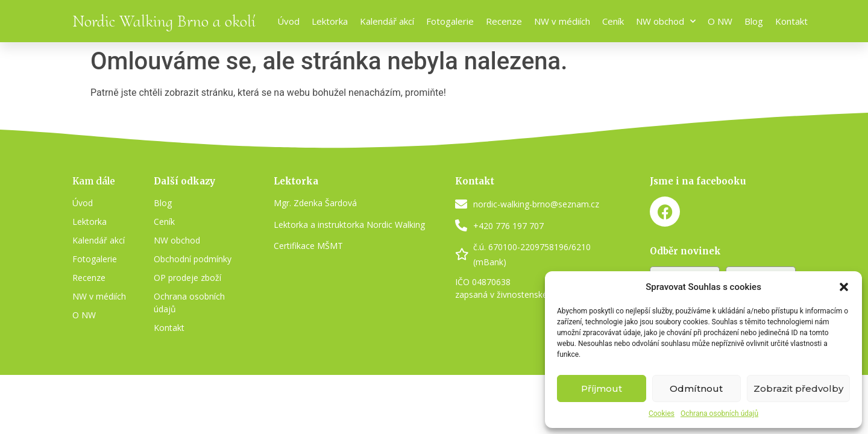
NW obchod (666, 21)
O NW (720, 21)
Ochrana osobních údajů (719, 414)
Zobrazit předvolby (798, 388)
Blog (754, 21)
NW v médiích (562, 21)
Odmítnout (696, 388)
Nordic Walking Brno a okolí (164, 21)
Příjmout (602, 388)
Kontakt (791, 21)
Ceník (613, 21)
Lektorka (330, 21)
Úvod (288, 21)
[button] (844, 287)
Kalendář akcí (387, 21)
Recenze (504, 21)
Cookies (662, 414)
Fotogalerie (450, 21)
